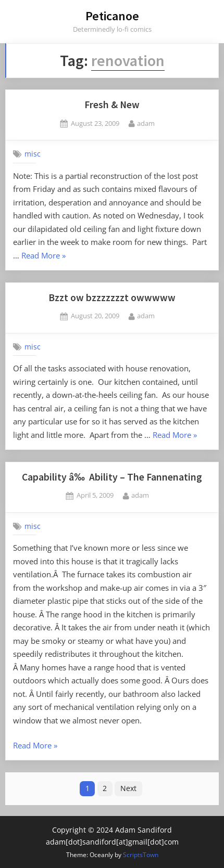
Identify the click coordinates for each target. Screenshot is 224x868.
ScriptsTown (141, 855)
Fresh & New (112, 105)
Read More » (43, 256)
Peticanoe (112, 16)
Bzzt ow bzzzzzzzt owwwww (112, 297)
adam (146, 123)
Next (128, 788)
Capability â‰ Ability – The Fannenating (112, 477)
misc (33, 154)
